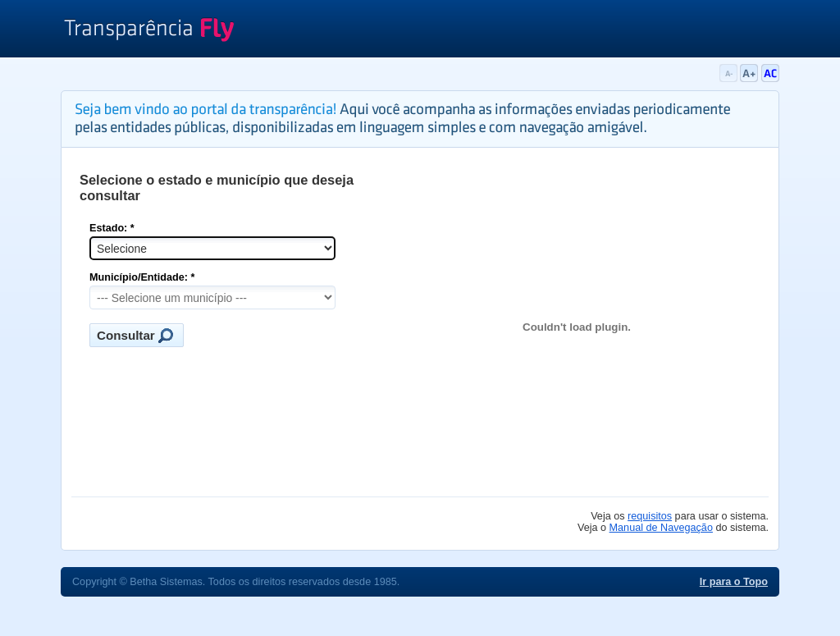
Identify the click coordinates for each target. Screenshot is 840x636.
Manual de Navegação (661, 528)
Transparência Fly (149, 31)
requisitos (650, 516)
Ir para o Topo (734, 582)
